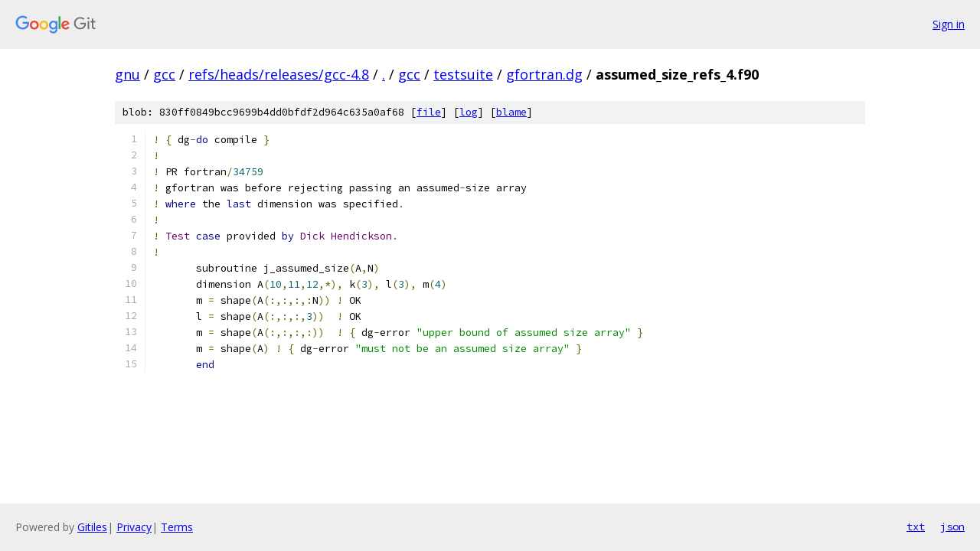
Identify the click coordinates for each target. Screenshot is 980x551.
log (469, 112)
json (952, 527)
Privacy (134, 527)
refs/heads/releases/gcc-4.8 (279, 74)
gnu (127, 74)
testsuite (463, 74)
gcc (164, 74)
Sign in (949, 24)
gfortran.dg (544, 74)
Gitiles (92, 527)
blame (511, 112)
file (429, 112)
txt (916, 527)
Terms (177, 527)
